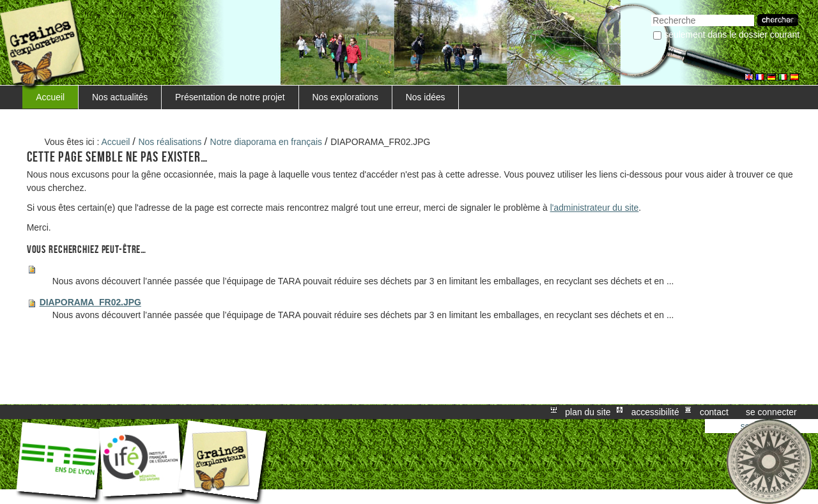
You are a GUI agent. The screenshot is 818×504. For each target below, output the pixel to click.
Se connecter (771, 412)
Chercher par (651, 13)
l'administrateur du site (595, 208)
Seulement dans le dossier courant (732, 34)
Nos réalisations (170, 142)
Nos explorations (345, 97)
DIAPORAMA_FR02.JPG (90, 302)
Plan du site (588, 412)
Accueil (50, 97)
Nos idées (426, 97)
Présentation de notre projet (230, 97)
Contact (714, 412)
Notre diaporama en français (266, 142)
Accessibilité (655, 412)
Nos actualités (120, 97)
